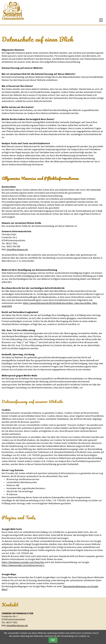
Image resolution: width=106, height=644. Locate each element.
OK (53, 640)
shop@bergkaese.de (17, 249)
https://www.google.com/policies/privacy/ (23, 565)
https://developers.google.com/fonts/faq (23, 562)
